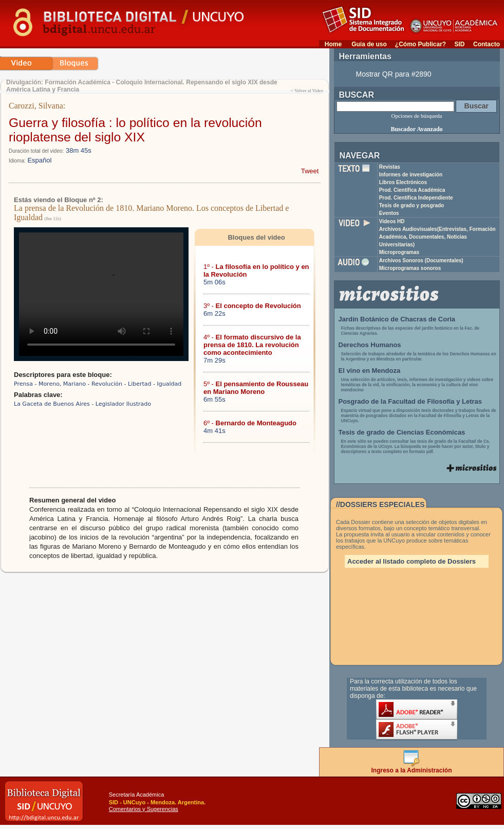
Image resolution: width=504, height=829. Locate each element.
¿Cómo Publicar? (421, 44)
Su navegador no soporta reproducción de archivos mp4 (101, 294)
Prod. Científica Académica (412, 190)
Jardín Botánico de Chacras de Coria (397, 319)
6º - (250, 423)
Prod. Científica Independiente (416, 198)
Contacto (487, 44)
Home (333, 44)
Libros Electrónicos (403, 182)
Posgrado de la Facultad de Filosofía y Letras (410, 401)
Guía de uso (369, 44)
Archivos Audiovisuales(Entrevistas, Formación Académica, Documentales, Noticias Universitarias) (437, 237)
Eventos (389, 213)
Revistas (390, 167)
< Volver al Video (307, 91)
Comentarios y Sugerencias (144, 809)
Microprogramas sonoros (410, 268)
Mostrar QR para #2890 (394, 74)
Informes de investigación (411, 175)
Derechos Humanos (370, 345)
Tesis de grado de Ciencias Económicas (402, 432)
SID (459, 44)
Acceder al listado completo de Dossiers (412, 561)
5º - (256, 388)
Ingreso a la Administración (412, 768)
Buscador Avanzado (416, 129)
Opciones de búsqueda (417, 116)
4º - (252, 345)
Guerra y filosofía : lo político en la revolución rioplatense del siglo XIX (135, 130)
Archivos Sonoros (421, 260)
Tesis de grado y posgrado (412, 205)
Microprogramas (399, 252)
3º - (252, 306)
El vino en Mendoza (370, 371)
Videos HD (392, 221)
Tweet (310, 171)
